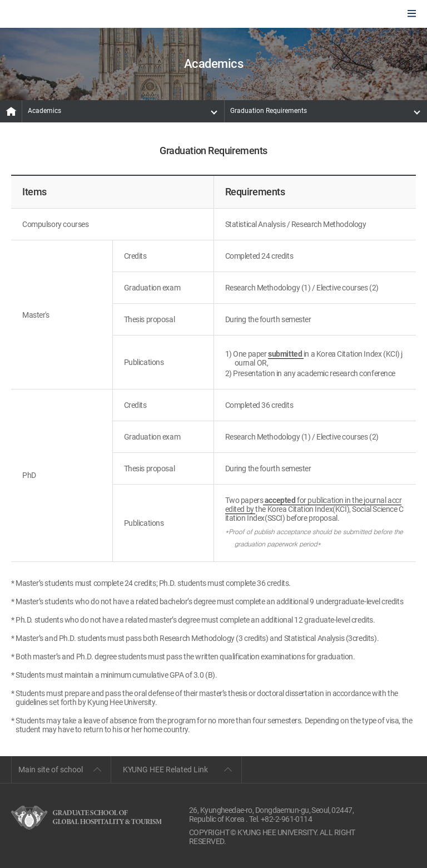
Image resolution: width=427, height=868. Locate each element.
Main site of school (51, 770)
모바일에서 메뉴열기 (412, 14)
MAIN (11, 111)
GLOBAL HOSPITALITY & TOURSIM (67, 14)
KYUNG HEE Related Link (165, 770)
